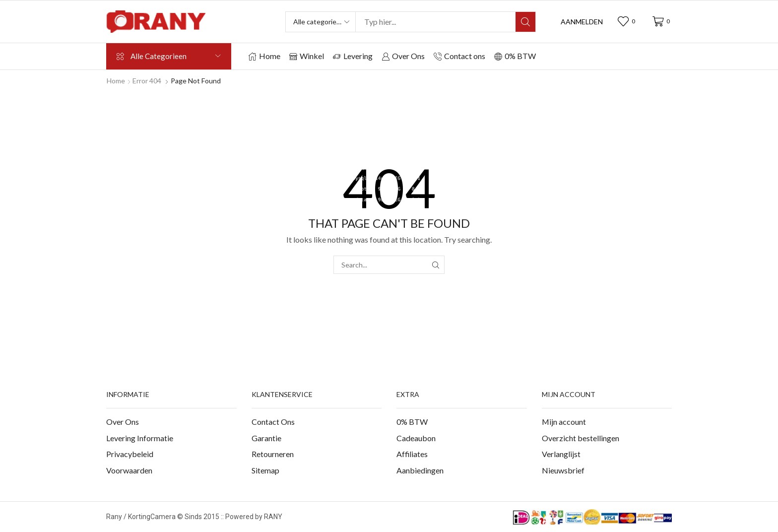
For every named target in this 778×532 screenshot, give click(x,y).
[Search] (525, 22)
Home (116, 81)
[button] (582, 22)
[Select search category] (321, 22)
